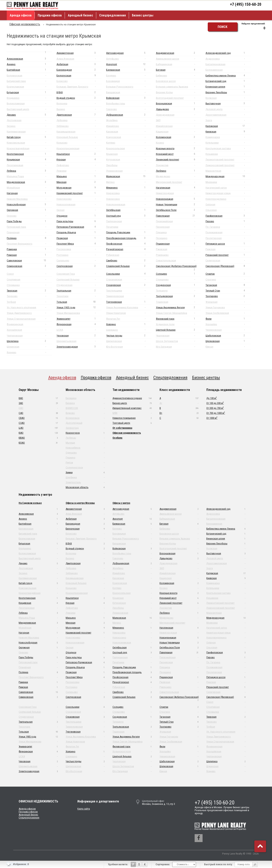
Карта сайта (84, 809)
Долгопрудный (85, 423)
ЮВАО (38, 438)
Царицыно (129, 330)
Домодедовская (178, 115)
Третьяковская (178, 296)
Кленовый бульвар (79, 137)
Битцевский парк (29, 81)
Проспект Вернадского (29, 244)
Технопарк (79, 296)
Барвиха (85, 403)
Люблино (178, 171)
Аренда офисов (21, 15)
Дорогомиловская (228, 115)
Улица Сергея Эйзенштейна (178, 313)
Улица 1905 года (79, 307)
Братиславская (29, 87)
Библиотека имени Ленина (228, 76)
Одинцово (85, 453)
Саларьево (79, 261)
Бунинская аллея (228, 87)
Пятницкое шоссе (228, 244)
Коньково (79, 143)
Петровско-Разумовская (79, 227)
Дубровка (79, 120)
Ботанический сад (228, 81)
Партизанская (129, 221)
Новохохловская (79, 204)
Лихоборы (129, 165)
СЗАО (38, 423)
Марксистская (228, 171)
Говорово (129, 109)
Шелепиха (29, 341)
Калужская (228, 126)
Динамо (29, 115)
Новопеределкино (228, 199)
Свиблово (129, 261)
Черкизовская (228, 330)
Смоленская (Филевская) (228, 266)
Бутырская (29, 92)
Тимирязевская (129, 296)
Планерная (29, 232)
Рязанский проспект (228, 255)
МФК (132, 413)
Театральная (79, 291)
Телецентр (178, 291)
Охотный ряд (129, 216)
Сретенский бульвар (79, 280)
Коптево (129, 143)
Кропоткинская (29, 154)
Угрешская (228, 302)
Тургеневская (129, 302)
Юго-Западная (178, 347)
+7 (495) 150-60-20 (246, 4)
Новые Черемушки (178, 204)
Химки (85, 472)
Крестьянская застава (228, 148)
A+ (179, 403)
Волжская (228, 98)
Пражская (79, 238)
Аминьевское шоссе (178, 59)
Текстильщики (129, 291)
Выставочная (228, 103)
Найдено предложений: (253, 24)
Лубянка (29, 171)
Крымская (129, 154)
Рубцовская (129, 255)
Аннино (29, 64)
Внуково (85, 413)
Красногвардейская (29, 148)
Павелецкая (178, 216)
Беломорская (29, 76)
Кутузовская (129, 160)
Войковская (129, 98)
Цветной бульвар (178, 330)
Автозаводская (129, 53)
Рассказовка (79, 249)
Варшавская (129, 92)
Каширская (178, 132)
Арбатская (79, 64)
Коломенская (178, 137)
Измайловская (178, 126)
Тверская (29, 291)
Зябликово (79, 126)
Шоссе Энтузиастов (178, 341)
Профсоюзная (129, 244)
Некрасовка (129, 193)
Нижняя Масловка (29, 199)
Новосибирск (85, 448)
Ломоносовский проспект (228, 165)
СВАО (38, 418)
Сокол (29, 274)
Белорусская (79, 76)
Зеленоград (85, 428)
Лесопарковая (29, 165)
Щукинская (29, 347)
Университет (79, 319)
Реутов (85, 463)
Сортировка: (163, 864)
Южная (228, 347)
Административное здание (132, 398)
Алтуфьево (129, 59)
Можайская (29, 188)
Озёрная (228, 204)
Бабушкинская (178, 64)
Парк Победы (29, 221)
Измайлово (129, 126)
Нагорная (29, 193)
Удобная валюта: (118, 864)
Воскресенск (85, 418)
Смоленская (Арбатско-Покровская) (178, 267)
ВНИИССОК (85, 408)
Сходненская (178, 285)
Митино (129, 182)
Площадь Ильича (79, 232)
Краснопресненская (79, 148)
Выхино (79, 109)
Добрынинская (129, 115)
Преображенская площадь (129, 238)
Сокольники (129, 274)
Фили (228, 319)
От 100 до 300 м (215, 403)
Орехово (29, 216)
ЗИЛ (178, 120)
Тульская (79, 302)
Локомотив (178, 165)
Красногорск (85, 433)
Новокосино (129, 199)
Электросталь (85, 482)
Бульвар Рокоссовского (129, 87)
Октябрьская (129, 210)
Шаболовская (228, 336)
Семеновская (29, 266)
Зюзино (29, 126)
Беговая (178, 70)
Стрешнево (178, 280)
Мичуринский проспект (178, 182)
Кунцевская (29, 160)
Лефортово (79, 165)
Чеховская (79, 336)
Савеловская (29, 261)
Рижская (228, 249)
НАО (38, 408)
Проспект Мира (79, 244)
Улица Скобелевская (228, 313)
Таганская (228, 285)
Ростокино (79, 255)
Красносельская (129, 148)
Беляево (129, 76)
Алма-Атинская (79, 59)
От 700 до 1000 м (216, 413)
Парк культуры (79, 221)
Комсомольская (29, 143)
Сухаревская (129, 285)
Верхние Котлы (178, 92)
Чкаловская (178, 336)
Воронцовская (178, 103)
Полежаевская (228, 232)
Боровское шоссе (178, 81)
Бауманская (129, 70)
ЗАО (38, 403)
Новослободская (29, 204)
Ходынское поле (178, 324)
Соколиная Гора (79, 274)
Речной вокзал (129, 249)
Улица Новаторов (129, 313)
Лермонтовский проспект (228, 160)
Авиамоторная (79, 53)
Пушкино (85, 458)
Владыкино (29, 98)
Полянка (29, 238)
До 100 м (212, 398)
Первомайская (178, 221)
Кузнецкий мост (178, 154)
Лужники (79, 171)
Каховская (129, 132)
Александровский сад (228, 53)
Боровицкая (129, 81)
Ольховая (228, 210)
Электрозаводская (79, 347)
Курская (79, 160)
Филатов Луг (129, 319)
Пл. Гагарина (228, 227)
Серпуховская (79, 266)
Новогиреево (79, 199)
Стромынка (29, 285)
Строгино (228, 280)
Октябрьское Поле (178, 210)
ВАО (38, 398)
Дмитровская (79, 115)
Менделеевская (29, 182)
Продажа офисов (50, 15)
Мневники (228, 182)
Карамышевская (79, 132)
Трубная (29, 302)
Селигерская (228, 261)
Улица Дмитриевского (29, 313)
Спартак (228, 274)
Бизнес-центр (132, 403)
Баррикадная (79, 70)
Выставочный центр (29, 109)
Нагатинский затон (228, 188)
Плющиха (178, 232)
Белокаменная (228, 70)
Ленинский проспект (178, 160)
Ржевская (178, 249)
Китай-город (29, 137)
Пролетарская (228, 238)
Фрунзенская (79, 324)
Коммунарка (228, 137)
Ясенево (29, 352)
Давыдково (178, 109)
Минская (79, 182)
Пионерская (178, 227)
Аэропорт (129, 64)
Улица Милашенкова (79, 313)
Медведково (178, 176)
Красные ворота (178, 148)
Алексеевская (29, 59)
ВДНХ (79, 92)
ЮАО (38, 433)
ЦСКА (79, 330)
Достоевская (29, 120)
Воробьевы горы (129, 103)
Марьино (79, 176)
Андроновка (228, 59)
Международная (228, 176)
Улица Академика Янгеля (178, 307)
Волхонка (79, 103)
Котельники (228, 143)
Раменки (29, 249)
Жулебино (129, 120)
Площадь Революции (129, 232)
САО (38, 413)
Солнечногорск (85, 467)
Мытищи (85, 443)
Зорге (228, 120)
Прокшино (178, 238)
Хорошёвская (29, 330)
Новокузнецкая (178, 199)
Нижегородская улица (228, 193)
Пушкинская (178, 244)
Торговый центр (132, 423)
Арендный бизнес (80, 15)
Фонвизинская (29, 324)
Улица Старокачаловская (29, 319)
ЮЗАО (38, 443)
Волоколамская (29, 103)
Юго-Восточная (129, 347)
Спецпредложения (112, 15)
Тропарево (228, 296)
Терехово (29, 296)
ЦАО (38, 428)
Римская (29, 255)
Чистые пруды (129, 336)
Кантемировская (29, 132)
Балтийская (29, 70)
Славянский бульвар (129, 266)
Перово (228, 221)
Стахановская (129, 280)
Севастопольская (178, 261)
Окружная (29, 210)
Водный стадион (79, 98)
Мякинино (129, 188)
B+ (179, 413)
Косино (178, 143)
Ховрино (129, 324)
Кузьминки (228, 154)
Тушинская (178, 302)
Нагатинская (178, 188)
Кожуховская (129, 137)
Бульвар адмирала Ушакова (178, 87)
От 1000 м (212, 418)
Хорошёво (228, 324)
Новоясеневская (129, 204)
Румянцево (178, 255)
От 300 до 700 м (215, 408)
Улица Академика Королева (129, 307)
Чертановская (29, 336)
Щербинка (85, 477)
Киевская (228, 132)
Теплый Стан (228, 291)
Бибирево (178, 76)
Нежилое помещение (132, 418)
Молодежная (79, 188)
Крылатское (79, 154)
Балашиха (85, 398)
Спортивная (29, 280)
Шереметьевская (79, 341)
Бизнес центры (143, 15)
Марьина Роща (29, 176)
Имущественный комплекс (132, 408)
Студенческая (79, 285)
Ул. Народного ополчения (29, 307)
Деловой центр (228, 109)
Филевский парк (178, 319)
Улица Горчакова (228, 307)
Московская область (85, 487)
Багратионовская (228, 64)
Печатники (129, 227)
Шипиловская (129, 341)
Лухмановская (129, 171)
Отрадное (79, 216)
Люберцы (85, 438)
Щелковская (228, 341)
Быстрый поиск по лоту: (218, 864)
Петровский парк (29, 227)
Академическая (178, 53)
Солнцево (178, 274)
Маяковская (129, 176)
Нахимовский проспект (79, 193)
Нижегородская (178, 193)
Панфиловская (228, 216)
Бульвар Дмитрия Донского (79, 87)
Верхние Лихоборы (228, 92)
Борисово (79, 81)
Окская (79, 210)
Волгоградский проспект (178, 98)
